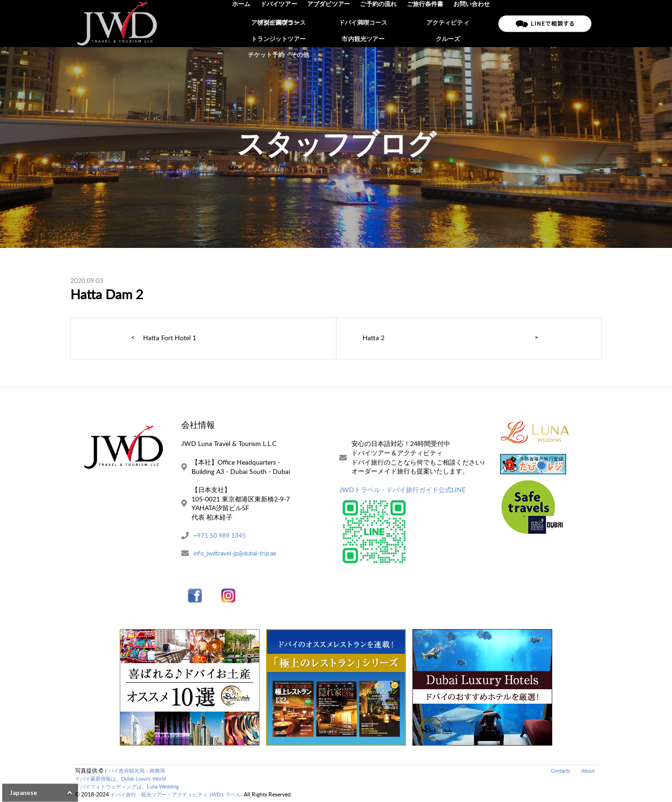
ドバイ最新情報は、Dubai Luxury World (125, 779)
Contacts (558, 771)
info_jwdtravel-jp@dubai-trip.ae (238, 554)
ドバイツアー (283, 23)
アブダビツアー (332, 23)
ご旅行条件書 (426, 23)
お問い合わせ (472, 23)
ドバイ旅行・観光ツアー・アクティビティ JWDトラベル (182, 795)
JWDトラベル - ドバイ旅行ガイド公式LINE (402, 490)
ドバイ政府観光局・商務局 (137, 771)
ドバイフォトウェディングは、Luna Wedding (132, 787)
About (587, 771)
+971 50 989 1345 (220, 536)
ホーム (247, 23)
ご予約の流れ (381, 23)
